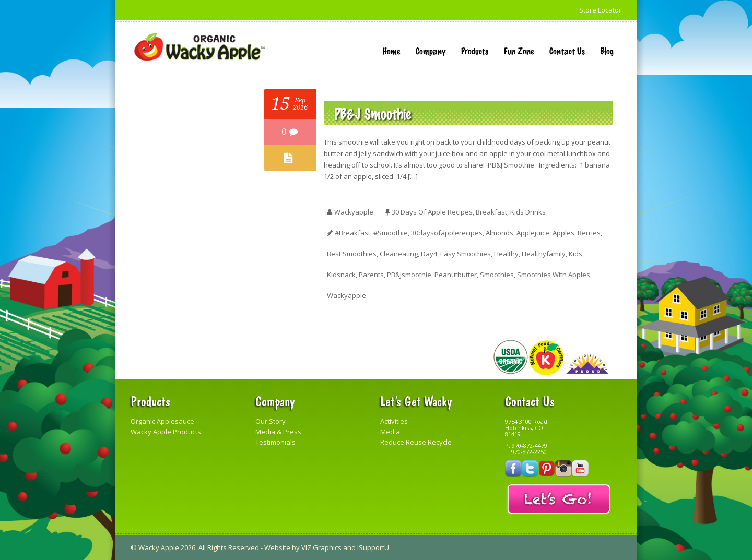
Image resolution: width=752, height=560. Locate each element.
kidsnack (341, 275)
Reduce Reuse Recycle (416, 442)
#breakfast (352, 233)
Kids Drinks (528, 212)
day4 (429, 254)
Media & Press (278, 432)
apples (563, 233)
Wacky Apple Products (166, 432)
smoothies (497, 275)
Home (391, 51)
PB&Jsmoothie (409, 275)
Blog (607, 51)
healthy (506, 254)
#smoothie (391, 233)
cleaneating (399, 254)
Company (431, 51)
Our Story (271, 421)
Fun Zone (519, 51)
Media (390, 432)
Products (475, 51)
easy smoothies (466, 254)
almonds (500, 233)
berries (589, 233)
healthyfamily (544, 254)
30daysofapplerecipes (447, 233)
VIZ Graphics (321, 547)
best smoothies (352, 254)
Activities (394, 421)
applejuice (533, 233)
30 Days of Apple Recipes (432, 212)
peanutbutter (456, 275)
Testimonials (275, 442)
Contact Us (567, 51)
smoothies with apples (554, 275)
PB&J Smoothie (373, 113)
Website (277, 547)
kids (575, 254)
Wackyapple (346, 295)
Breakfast (491, 212)
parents (371, 275)
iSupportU (373, 547)
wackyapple (354, 212)
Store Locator (600, 10)
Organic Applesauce (162, 421)
